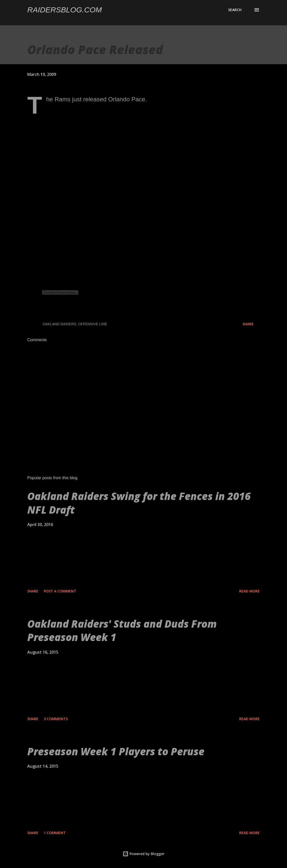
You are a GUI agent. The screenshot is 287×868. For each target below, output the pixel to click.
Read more (249, 591)
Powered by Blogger (143, 854)
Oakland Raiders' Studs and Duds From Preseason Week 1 (122, 630)
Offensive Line (93, 324)
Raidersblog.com (65, 10)
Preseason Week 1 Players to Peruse (116, 751)
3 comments (56, 719)
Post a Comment (60, 591)
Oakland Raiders (59, 324)
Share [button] (248, 324)
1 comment (55, 833)
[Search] (235, 10)
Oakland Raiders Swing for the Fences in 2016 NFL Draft (139, 503)
